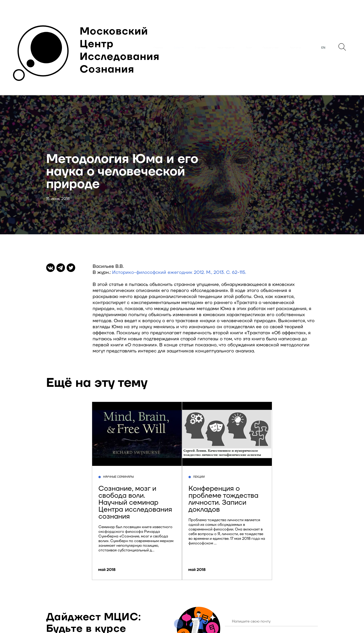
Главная (158, 48)
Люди (249, 48)
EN (323, 48)
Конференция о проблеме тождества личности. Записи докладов (223, 499)
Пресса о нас (271, 48)
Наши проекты (226, 48)
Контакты (296, 48)
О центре (200, 48)
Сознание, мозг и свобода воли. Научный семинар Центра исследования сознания (135, 502)
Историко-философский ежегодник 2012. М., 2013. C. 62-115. (179, 272)
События (179, 48)
